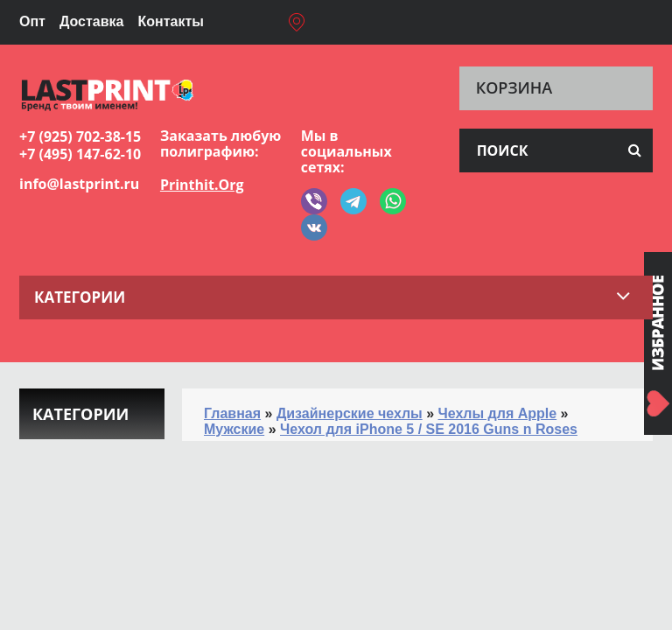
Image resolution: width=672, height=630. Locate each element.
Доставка (92, 21)
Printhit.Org (202, 185)
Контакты (170, 21)
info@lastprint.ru (79, 184)
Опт (32, 21)
